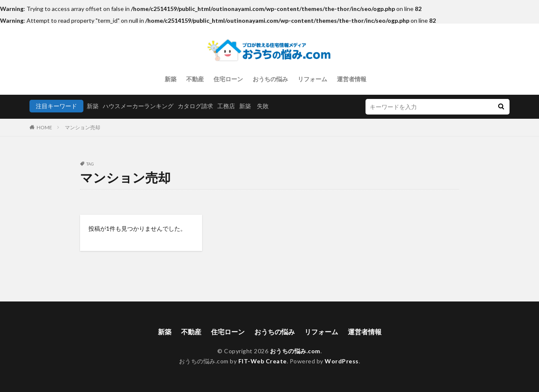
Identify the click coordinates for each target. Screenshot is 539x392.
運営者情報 (352, 79)
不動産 (195, 79)
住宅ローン (228, 79)
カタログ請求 (195, 106)
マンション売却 (83, 127)
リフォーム (312, 79)
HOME (44, 127)
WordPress (342, 361)
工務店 (226, 106)
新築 (171, 79)
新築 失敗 (254, 106)
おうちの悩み (270, 79)
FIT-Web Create (263, 361)
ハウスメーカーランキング (138, 106)
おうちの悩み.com (295, 351)
